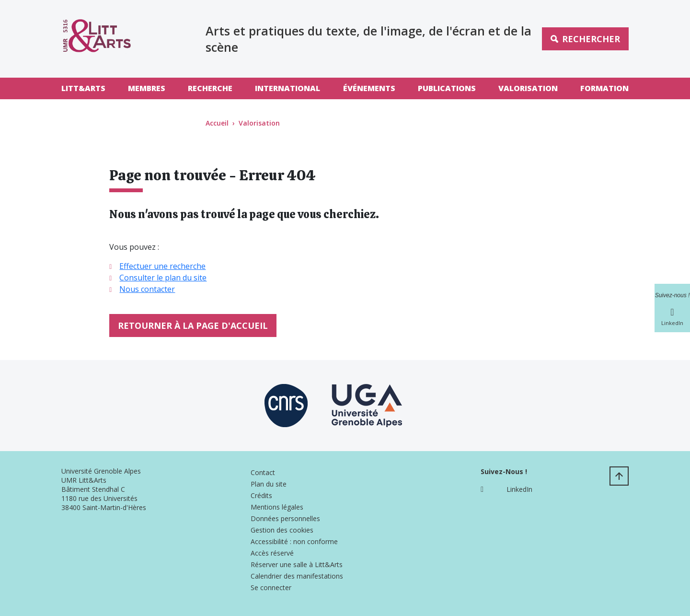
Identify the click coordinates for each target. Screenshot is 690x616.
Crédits (261, 495)
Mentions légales (277, 507)
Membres (147, 88)
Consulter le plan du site (163, 278)
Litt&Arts (83, 88)
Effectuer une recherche (162, 266)
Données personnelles (285, 518)
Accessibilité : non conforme (294, 541)
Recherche (210, 88)
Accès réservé (272, 553)
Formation (604, 88)
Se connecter (271, 587)
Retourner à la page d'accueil (193, 325)
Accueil (217, 123)
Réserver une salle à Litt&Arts (297, 564)
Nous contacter (147, 289)
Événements (369, 88)
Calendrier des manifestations (297, 576)
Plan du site (269, 484)
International (287, 88)
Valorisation (528, 88)
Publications (447, 88)
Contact (263, 472)
